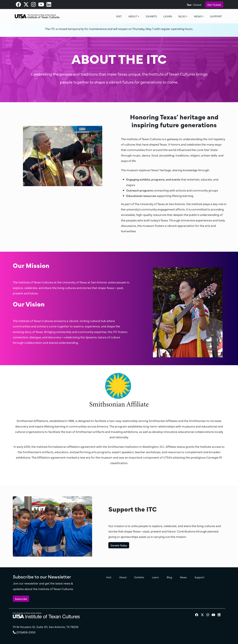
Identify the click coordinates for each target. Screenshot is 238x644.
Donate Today (119, 545)
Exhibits (151, 16)
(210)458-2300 (26, 632)
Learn (168, 16)
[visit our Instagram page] (33, 5)
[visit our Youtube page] (41, 5)
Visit (119, 16)
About (133, 16)
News (198, 16)
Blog (182, 16)
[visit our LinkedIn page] (49, 5)
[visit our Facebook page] (18, 5)
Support (216, 16)
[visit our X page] (26, 5)
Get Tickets (214, 5)
